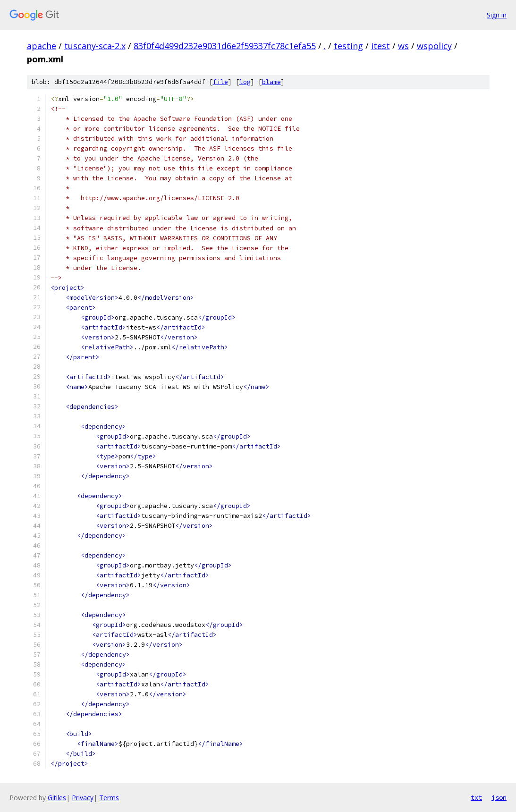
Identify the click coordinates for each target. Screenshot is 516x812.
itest (381, 46)
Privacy (83, 798)
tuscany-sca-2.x (95, 46)
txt (476, 797)
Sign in (497, 15)
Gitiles (57, 798)
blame (271, 82)
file (220, 82)
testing (348, 46)
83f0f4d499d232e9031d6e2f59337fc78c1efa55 (225, 46)
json (499, 797)
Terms (109, 798)
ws (403, 46)
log (245, 82)
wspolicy (434, 46)
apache (42, 46)
